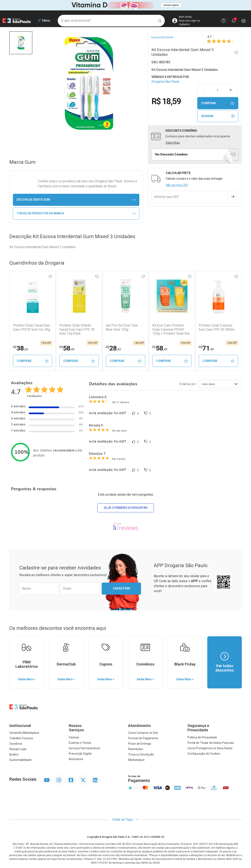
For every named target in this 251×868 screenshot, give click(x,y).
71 (206, 348)
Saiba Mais (173, 143)
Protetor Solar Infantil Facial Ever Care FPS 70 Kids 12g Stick (77, 329)
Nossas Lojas (18, 749)
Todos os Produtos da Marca (76, 213)
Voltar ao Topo (125, 820)
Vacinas (74, 737)
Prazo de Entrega (140, 744)
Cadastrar (121, 588)
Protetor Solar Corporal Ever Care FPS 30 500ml (217, 327)
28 (113, 348)
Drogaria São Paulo (165, 82)
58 (67, 348)
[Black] (125, 5)
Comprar (218, 103)
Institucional (20, 726)
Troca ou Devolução (141, 754)
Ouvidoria (16, 744)
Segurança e (215, 728)
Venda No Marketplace (24, 733)
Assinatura (76, 759)
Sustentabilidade (21, 760)
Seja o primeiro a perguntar (126, 508)
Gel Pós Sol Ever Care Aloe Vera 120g (122, 327)
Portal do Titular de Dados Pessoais (211, 743)
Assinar (218, 116)
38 (20, 348)
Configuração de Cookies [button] (204, 754)
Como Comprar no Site (143, 733)
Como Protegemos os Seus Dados (210, 748)
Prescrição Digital (80, 754)
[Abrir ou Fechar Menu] (44, 21)
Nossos (96, 728)
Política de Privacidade (202, 737)
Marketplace (136, 760)
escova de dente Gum (76, 200)
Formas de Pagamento (143, 738)
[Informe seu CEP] (190, 197)
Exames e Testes (80, 743)
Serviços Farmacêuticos (84, 748)
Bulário (14, 754)
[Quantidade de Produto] (217, 90)
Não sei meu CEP (177, 185)
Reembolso (136, 749)
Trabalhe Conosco (21, 738)
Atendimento (139, 726)
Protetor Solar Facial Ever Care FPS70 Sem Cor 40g (32, 327)
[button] (21, 43)
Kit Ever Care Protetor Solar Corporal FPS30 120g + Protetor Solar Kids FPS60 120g (172, 329)
